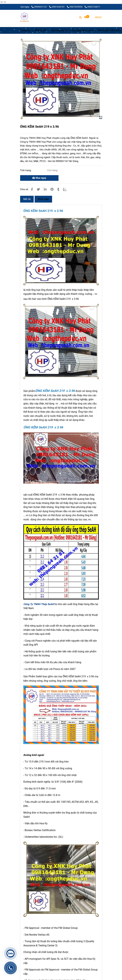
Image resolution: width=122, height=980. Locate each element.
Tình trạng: (26, 170)
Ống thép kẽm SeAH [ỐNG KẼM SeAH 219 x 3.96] (83, 30)
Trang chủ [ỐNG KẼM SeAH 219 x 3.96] (25, 30)
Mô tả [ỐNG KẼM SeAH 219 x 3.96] (27, 199)
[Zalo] (67, 189)
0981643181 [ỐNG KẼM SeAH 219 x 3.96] (57, 7)
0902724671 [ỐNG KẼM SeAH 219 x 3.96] (92, 7)
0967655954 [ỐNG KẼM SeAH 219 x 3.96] (75, 7)
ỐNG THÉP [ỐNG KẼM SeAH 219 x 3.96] (41, 30)
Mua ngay (39, 178)
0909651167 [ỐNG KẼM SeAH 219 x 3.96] (39, 7)
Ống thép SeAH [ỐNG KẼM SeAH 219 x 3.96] (59, 30)
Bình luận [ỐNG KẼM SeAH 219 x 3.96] (43, 199)
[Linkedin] (45, 189)
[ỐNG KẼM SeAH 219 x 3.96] (24, 17)
